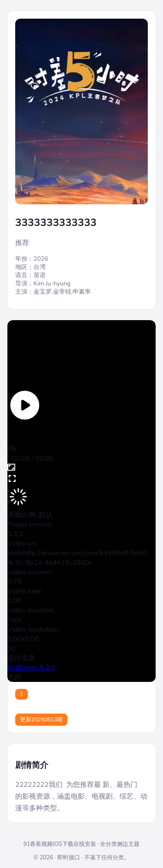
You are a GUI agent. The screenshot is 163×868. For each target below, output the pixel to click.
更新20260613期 (41, 719)
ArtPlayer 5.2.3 (31, 668)
